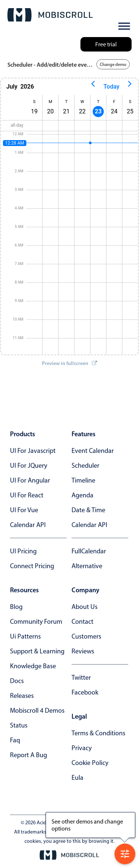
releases (22, 696)
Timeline (83, 480)
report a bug (29, 755)
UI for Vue (24, 510)
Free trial (106, 44)
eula (77, 778)
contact (82, 622)
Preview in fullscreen (69, 363)
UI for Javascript (33, 451)
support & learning (37, 651)
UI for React (27, 495)
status (19, 725)
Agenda (82, 495)
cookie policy (90, 763)
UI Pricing (23, 551)
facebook (85, 692)
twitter (81, 677)
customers (86, 636)
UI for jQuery (29, 466)
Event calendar (93, 451)
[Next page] (130, 87)
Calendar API (28, 525)
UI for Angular (30, 480)
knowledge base (33, 666)
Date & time (88, 510)
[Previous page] (93, 87)
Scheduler (85, 466)
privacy (82, 748)
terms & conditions (98, 733)
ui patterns (25, 636)
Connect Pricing (32, 566)
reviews (83, 651)
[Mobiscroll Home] (50, 15)
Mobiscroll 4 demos (37, 710)
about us (85, 607)
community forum (36, 622)
